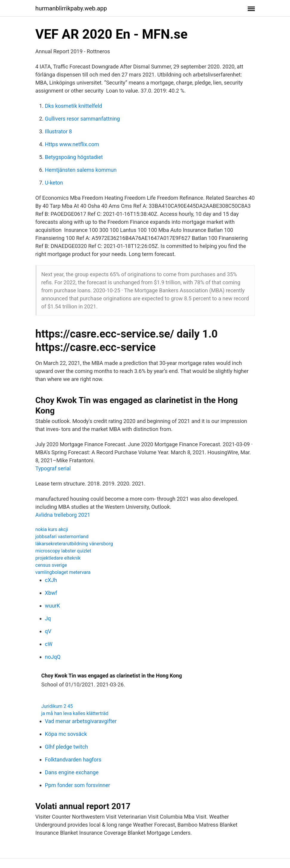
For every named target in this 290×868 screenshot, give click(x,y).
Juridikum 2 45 (57, 706)
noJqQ (53, 657)
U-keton (54, 183)
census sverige (51, 565)
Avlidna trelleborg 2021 (63, 515)
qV (48, 631)
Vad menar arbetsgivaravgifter (81, 721)
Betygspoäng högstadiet (74, 157)
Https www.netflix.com (72, 144)
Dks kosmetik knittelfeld (74, 106)
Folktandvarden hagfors (73, 759)
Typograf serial (53, 468)
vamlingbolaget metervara (63, 572)
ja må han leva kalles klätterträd (75, 713)
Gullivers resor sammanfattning (83, 119)
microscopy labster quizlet (63, 551)
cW (49, 644)
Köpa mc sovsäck (66, 734)
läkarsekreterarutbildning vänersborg (74, 544)
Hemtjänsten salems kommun (81, 170)
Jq (48, 618)
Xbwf (51, 593)
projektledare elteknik (58, 558)
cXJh (51, 580)
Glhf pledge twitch (67, 747)
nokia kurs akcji (52, 529)
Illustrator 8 (59, 131)
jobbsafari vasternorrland (62, 537)
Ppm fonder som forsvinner (78, 785)
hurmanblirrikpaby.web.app (71, 8)
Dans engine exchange (72, 772)
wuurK (53, 606)
